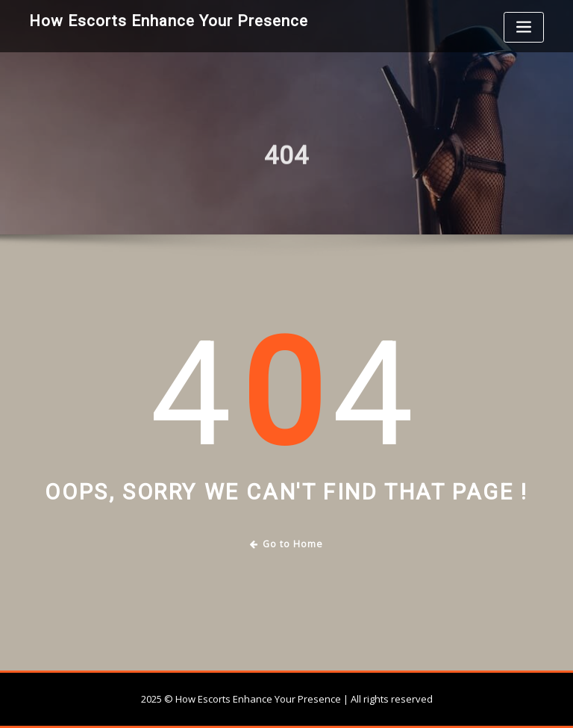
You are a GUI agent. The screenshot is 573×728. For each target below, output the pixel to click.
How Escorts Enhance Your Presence (169, 21)
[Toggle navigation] (524, 27)
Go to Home (287, 544)
